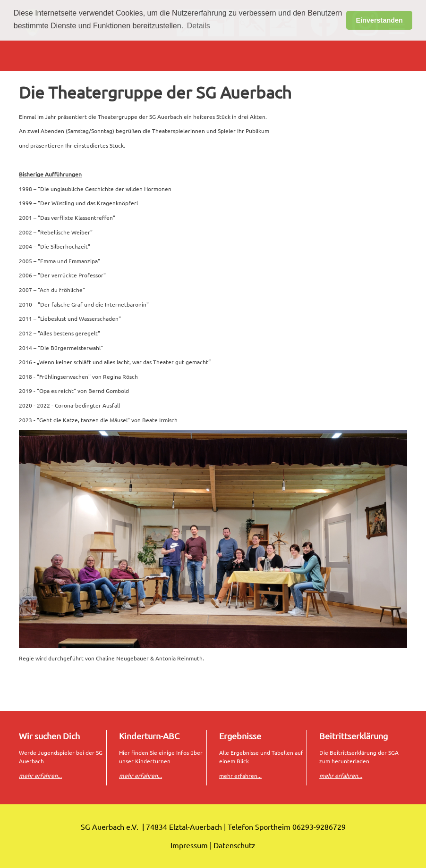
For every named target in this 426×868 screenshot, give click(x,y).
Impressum (189, 845)
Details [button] (199, 26)
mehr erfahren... (240, 776)
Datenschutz (234, 845)
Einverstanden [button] (379, 20)
